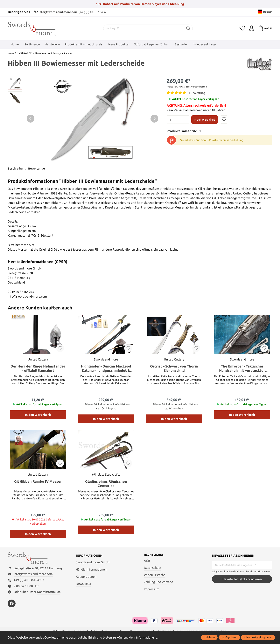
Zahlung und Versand (158, 582)
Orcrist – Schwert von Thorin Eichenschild (174, 368)
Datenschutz (153, 568)
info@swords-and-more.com (60, 12)
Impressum (152, 589)
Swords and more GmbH (93, 562)
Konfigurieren (229, 637)
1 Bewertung (197, 93)
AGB (147, 561)
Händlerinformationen (91, 570)
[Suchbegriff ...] (143, 28)
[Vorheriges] (31, 118)
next (91, 157)
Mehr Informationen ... (144, 637)
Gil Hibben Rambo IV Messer (38, 481)
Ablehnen (209, 637)
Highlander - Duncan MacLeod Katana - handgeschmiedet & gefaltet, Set (106, 369)
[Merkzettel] (241, 28)
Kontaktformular (49, 593)
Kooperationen (86, 577)
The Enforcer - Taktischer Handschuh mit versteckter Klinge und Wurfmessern (242, 369)
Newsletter (84, 584)
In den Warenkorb (205, 119)
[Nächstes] (154, 118)
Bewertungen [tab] (38, 169)
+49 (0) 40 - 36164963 (29, 581)
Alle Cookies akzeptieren (258, 637)
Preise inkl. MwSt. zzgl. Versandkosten (187, 86)
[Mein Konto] (251, 28)
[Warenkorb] (265, 28)
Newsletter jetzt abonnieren (242, 579)
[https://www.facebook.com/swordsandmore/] (12, 605)
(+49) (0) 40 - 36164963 (98, 12)
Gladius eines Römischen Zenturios (106, 484)
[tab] (17, 169)
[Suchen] (188, 28)
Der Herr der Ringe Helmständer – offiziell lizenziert (38, 368)
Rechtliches (154, 555)
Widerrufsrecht (154, 575)
